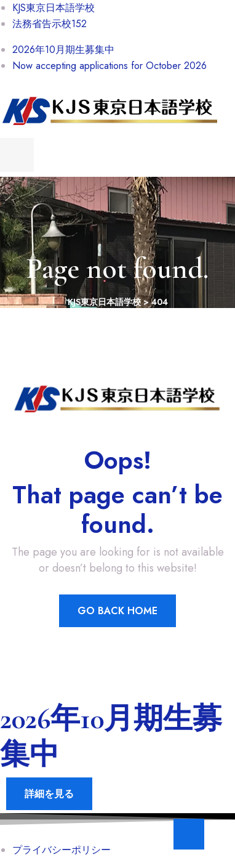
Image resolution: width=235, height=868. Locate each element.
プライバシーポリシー (62, 850)
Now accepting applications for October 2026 (110, 66)
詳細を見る (49, 794)
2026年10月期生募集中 (63, 50)
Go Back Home (117, 611)
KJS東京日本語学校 (54, 8)
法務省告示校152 (50, 24)
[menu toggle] (17, 155)
